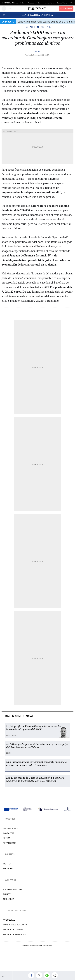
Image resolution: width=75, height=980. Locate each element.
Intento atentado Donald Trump (55, 3)
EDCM (37, 51)
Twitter (7, 864)
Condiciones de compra (15, 925)
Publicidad (9, 899)
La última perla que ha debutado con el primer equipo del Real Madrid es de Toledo (37, 746)
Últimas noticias (18, 3)
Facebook (8, 869)
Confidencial (38, 27)
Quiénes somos (11, 828)
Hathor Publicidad (13, 889)
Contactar (9, 833)
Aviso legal (9, 920)
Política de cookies (13, 930)
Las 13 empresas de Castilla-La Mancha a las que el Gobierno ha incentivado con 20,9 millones (36, 779)
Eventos (7, 894)
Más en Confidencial (19, 716)
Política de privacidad (15, 934)
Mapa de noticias (34, 3)
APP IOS (7, 838)
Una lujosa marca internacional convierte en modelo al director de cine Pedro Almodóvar (36, 764)
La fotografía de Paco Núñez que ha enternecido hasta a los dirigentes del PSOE (34, 728)
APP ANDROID (9, 843)
